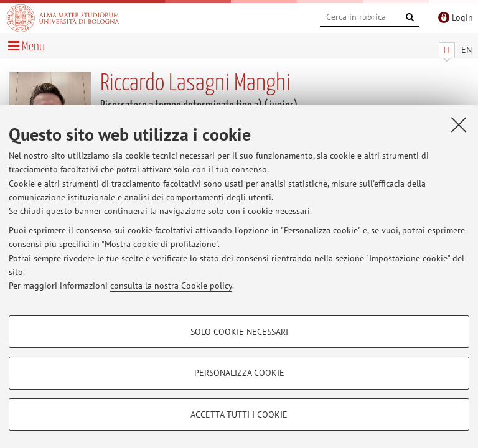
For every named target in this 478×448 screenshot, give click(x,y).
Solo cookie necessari (239, 332)
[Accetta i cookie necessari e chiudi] (459, 124)
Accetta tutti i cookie (239, 414)
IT (447, 50)
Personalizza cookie (239, 373)
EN (466, 50)
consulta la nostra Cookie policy (171, 286)
